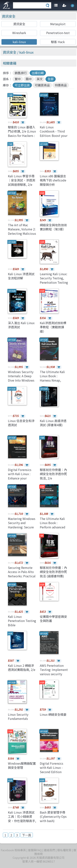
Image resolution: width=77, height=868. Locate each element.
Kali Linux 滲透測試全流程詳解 (21, 276)
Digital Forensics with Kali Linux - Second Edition (52, 768)
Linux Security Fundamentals (18, 716)
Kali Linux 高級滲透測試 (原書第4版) (53, 423)
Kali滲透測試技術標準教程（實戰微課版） (53, 327)
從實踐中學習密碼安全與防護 (53, 619)
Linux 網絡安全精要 (53, 714)
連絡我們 (49, 850)
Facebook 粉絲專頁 (13, 850)
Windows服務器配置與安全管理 (22, 765)
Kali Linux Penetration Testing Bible (22, 621)
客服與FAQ (35, 850)
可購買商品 (42, 85)
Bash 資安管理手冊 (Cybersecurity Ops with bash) (53, 817)
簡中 (29, 79)
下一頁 (27, 835)
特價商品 (61, 85)
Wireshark (19, 33)
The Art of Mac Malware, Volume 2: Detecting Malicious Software (22, 231)
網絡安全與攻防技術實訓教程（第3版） (53, 227)
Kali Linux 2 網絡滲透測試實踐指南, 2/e (22, 668)
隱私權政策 (64, 850)
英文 (40, 79)
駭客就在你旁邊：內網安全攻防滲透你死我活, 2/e (53, 474)
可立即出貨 (22, 85)
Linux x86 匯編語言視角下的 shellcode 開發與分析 (53, 180)
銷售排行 (21, 73)
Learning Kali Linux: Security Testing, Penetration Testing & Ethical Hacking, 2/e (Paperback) (54, 282)
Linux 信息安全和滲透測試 (21, 423)
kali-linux (19, 42)
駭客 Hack (58, 42)
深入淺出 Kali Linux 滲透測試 (21, 325)
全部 (51, 79)
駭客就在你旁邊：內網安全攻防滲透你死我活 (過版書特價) (53, 572)
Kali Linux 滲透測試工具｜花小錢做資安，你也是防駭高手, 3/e (22, 819)
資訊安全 (9, 16)
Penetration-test (58, 33)
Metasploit (58, 24)
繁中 (18, 79)
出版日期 (38, 73)
